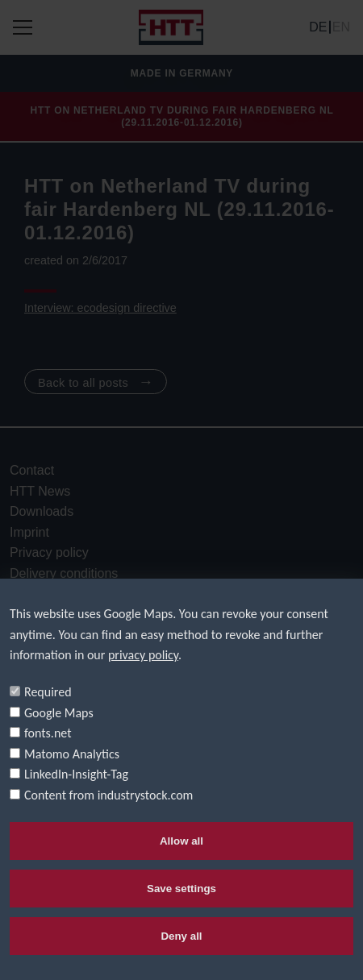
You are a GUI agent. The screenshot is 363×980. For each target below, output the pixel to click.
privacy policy (143, 655)
